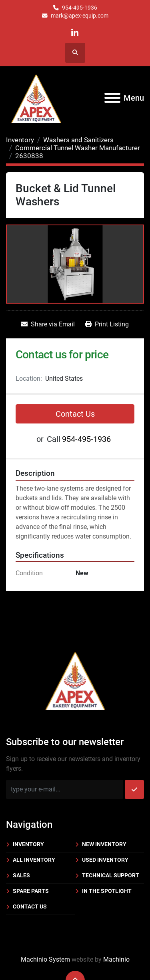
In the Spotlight (107, 891)
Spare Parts (31, 891)
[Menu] (112, 98)
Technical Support (111, 875)
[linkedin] (75, 33)
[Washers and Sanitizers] (78, 140)
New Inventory (104, 844)
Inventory (28, 844)
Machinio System (45, 959)
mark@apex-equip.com (80, 16)
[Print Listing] (107, 324)
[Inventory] (20, 140)
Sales (21, 875)
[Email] (65, 789)
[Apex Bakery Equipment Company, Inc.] (75, 679)
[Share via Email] (48, 324)
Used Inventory (105, 860)
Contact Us (75, 414)
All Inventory (34, 860)
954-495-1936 (80, 8)
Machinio (116, 959)
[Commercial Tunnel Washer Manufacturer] (78, 148)
